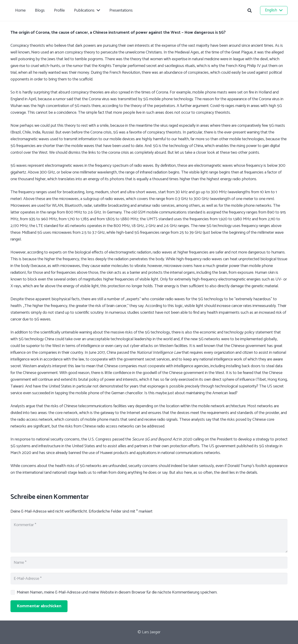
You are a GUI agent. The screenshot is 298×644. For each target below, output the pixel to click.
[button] (250, 10)
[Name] (149, 563)
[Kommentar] (149, 536)
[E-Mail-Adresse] (149, 579)
